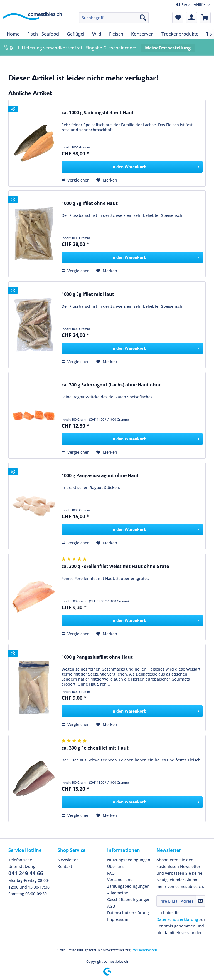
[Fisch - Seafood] (43, 34)
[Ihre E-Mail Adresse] (176, 901)
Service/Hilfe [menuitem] (191, 5)
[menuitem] (114, 18)
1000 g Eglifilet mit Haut (88, 294)
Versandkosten (145, 950)
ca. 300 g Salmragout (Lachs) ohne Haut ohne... (114, 385)
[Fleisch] (116, 34)
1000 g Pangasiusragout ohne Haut (100, 476)
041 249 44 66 (26, 873)
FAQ (111, 873)
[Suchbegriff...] (114, 18)
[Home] (13, 34)
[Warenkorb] (205, 18)
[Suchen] (143, 18)
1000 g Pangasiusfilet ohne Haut (97, 657)
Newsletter (68, 860)
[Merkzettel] (178, 18)
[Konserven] (142, 34)
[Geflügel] (76, 34)
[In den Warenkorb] (132, 167)
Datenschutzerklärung (128, 913)
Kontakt (65, 866)
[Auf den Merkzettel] (107, 180)
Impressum (118, 919)
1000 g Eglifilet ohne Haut (90, 203)
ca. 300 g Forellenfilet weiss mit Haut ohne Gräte (115, 566)
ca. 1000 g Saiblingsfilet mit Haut (98, 113)
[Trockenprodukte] (180, 34)
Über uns (116, 866)
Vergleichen (76, 180)
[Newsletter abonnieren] (201, 901)
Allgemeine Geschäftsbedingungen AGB (129, 900)
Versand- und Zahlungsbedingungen (128, 883)
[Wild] (97, 34)
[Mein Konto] (191, 18)
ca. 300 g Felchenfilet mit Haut (95, 748)
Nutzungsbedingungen (129, 860)
